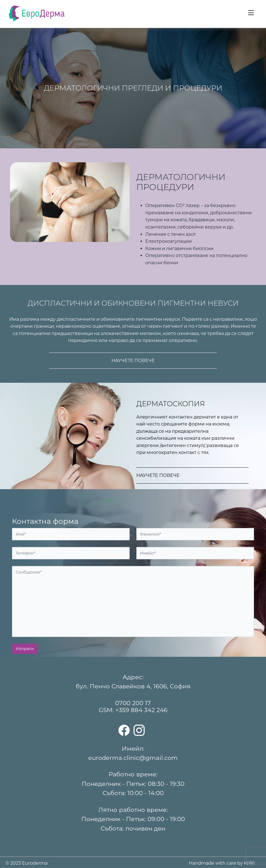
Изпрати (25, 649)
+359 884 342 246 (141, 710)
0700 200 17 (133, 703)
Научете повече (133, 361)
